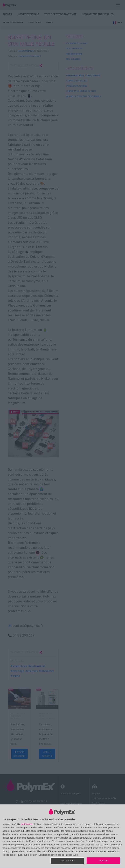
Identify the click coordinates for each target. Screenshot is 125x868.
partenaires (27, 824)
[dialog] (62, 836)
